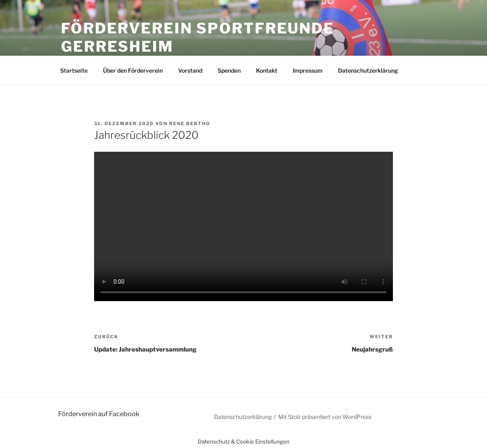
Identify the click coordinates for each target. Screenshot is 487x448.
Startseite (74, 70)
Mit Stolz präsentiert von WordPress (325, 417)
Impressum (308, 70)
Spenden (229, 70)
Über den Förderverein (133, 70)
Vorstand (190, 70)
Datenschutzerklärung (368, 70)
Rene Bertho (190, 124)
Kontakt (267, 70)
